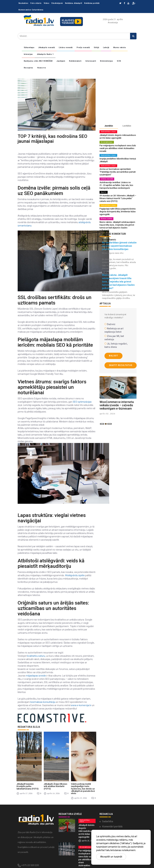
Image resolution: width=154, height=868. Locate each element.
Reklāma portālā (92, 3)
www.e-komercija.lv (81, 705)
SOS (119, 61)
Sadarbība (108, 797)
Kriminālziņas (107, 61)
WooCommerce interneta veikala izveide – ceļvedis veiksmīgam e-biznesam (117, 398)
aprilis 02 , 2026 (107, 407)
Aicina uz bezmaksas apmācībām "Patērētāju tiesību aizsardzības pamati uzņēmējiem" (116, 170)
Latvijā (106, 48)
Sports (103, 190)
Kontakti (107, 817)
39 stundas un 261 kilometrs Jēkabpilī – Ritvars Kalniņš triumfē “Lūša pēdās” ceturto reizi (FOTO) (117, 196)
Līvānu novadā (66, 48)
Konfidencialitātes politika (117, 807)
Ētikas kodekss (110, 812)
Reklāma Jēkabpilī (74, 3)
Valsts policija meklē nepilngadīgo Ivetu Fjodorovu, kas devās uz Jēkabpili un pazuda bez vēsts (83, 764)
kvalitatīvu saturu (36, 656)
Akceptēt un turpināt (111, 857)
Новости (42, 68)
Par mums (107, 822)
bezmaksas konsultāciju (43, 702)
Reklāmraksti (75, 61)
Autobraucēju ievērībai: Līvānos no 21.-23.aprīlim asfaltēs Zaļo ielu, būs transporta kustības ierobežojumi (115, 183)
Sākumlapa (29, 48)
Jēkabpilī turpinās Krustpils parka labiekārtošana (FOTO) (27, 762)
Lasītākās (127, 126)
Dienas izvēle (106, 215)
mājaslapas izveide (36, 676)
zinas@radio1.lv (29, 846)
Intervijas (28, 54)
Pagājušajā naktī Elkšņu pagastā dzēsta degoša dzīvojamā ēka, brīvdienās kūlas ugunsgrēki (117, 208)
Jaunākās (109, 126)
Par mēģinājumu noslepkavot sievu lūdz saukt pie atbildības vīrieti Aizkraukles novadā (117, 148)
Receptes (28, 68)
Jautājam (61, 61)
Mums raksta (120, 48)
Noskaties (23, 3)
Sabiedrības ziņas (108, 132)
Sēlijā (96, 48)
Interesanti (91, 61)
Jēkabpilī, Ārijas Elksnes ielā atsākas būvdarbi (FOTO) (55, 762)
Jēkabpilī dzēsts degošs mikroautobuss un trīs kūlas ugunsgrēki (86, 806)
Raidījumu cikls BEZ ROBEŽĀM (38, 61)
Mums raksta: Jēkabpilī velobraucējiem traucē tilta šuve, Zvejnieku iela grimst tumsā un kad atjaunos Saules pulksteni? (117, 221)
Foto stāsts (36, 3)
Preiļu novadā (83, 48)
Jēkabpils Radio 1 (45, 54)
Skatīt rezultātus (121, 358)
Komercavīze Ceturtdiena (31, 10)
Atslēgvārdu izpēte (75, 575)
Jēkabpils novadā (46, 48)
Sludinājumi (57, 3)
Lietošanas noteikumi (114, 827)
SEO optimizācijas (82, 402)
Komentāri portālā (112, 802)
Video (47, 3)
